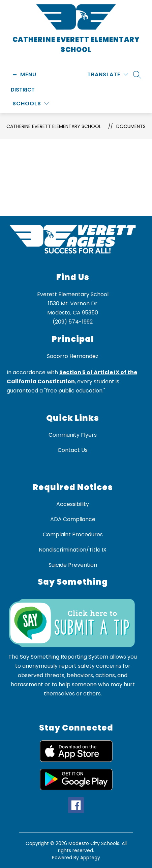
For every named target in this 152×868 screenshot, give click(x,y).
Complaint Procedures (73, 534)
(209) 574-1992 (73, 322)
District (23, 90)
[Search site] (137, 75)
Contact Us (73, 450)
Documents (131, 126)
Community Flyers (73, 435)
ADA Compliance (73, 519)
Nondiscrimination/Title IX (73, 550)
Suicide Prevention (73, 565)
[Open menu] (24, 74)
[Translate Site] (108, 74)
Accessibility (73, 504)
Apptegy (90, 858)
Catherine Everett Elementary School (54, 126)
